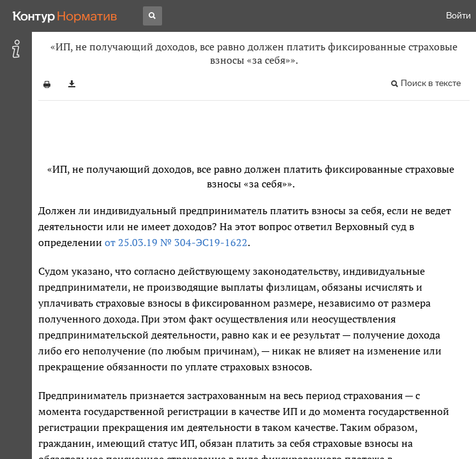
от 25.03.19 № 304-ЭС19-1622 (176, 242)
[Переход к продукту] (65, 16)
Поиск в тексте (431, 83)
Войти (458, 16)
